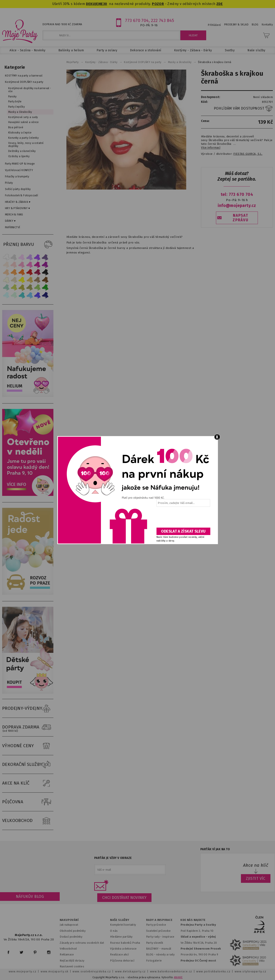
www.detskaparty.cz (130, 971)
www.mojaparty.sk (55, 971)
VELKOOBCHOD (28, 821)
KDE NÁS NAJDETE (193, 920)
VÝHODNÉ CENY (28, 746)
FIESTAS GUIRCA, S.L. (248, 154)
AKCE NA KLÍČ (28, 783)
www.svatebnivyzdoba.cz (92, 971)
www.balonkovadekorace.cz (171, 971)
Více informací (211, 148)
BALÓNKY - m (155, 949)
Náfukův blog (30, 897)
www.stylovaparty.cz (250, 971)
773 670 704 (137, 20)
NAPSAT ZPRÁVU (240, 218)
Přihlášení (214, 25)
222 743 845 (162, 20)
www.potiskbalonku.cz (213, 971)
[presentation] (183, 519)
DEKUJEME (94, 4)
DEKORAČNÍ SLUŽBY (28, 765)
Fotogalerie (154, 961)
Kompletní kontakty (123, 925)
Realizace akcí (119, 954)
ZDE (220, 4)
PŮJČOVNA (28, 802)
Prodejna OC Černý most (198, 961)
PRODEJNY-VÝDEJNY (28, 708)
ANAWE (178, 977)
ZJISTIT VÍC (256, 878)
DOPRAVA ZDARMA (28, 727)
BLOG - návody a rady (160, 954)
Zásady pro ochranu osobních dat (82, 943)
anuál (167, 949)
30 (105, 4)
